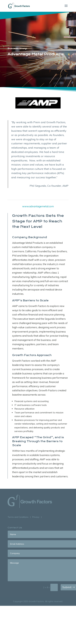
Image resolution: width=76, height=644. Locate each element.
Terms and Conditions (18, 517)
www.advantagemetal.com (38, 206)
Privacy (36, 517)
